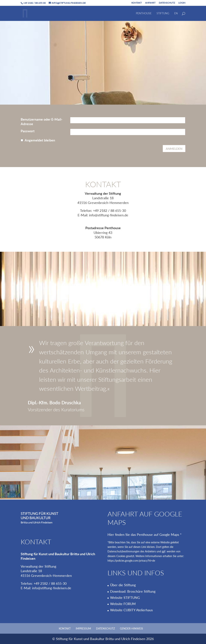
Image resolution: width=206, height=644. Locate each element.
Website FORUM (123, 604)
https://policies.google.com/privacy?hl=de (131, 561)
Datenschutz (167, 3)
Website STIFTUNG (125, 598)
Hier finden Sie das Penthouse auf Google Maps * (145, 535)
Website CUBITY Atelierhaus (131, 610)
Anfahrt (150, 3)
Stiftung (163, 13)
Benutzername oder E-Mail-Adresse (42, 122)
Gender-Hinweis (131, 628)
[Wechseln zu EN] (176, 16)
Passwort (28, 131)
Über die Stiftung (123, 585)
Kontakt (137, 3)
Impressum (83, 628)
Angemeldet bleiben (40, 140)
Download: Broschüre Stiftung (133, 591)
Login (182, 3)
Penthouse (144, 13)
